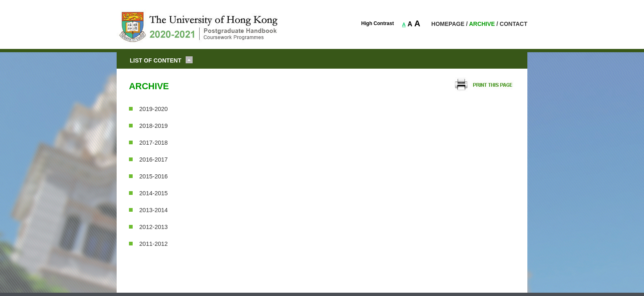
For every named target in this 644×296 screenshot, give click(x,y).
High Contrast (378, 23)
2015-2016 (153, 176)
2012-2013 (153, 227)
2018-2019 (153, 126)
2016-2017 (153, 160)
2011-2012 (153, 244)
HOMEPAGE (448, 24)
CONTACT (514, 24)
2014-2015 (153, 193)
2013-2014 (153, 210)
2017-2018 (153, 143)
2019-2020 (153, 109)
